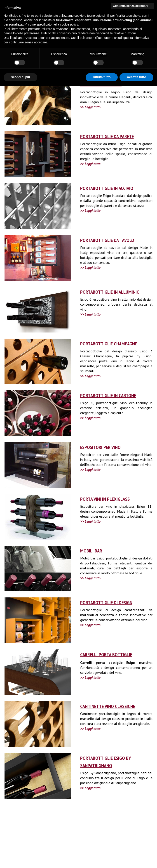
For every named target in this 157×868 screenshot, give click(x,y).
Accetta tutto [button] (136, 77)
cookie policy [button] (69, 24)
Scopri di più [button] (20, 77)
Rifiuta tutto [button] (102, 77)
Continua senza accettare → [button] (132, 6)
